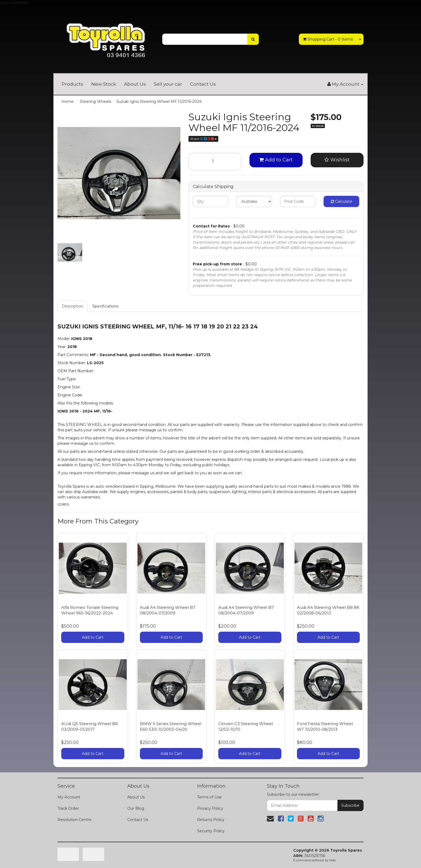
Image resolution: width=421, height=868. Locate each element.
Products (72, 84)
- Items (328, 39)
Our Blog (136, 808)
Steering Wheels (95, 102)
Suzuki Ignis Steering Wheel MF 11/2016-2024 (159, 102)
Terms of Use (209, 797)
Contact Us (203, 84)
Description (72, 306)
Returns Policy (211, 820)
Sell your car (168, 84)
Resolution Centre (75, 820)
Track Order (68, 808)
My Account (69, 797)
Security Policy (211, 831)
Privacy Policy (210, 808)
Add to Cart (276, 160)
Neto (333, 860)
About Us (135, 84)
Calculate (342, 201)
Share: (203, 139)
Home (68, 102)
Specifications (105, 306)
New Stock (104, 84)
